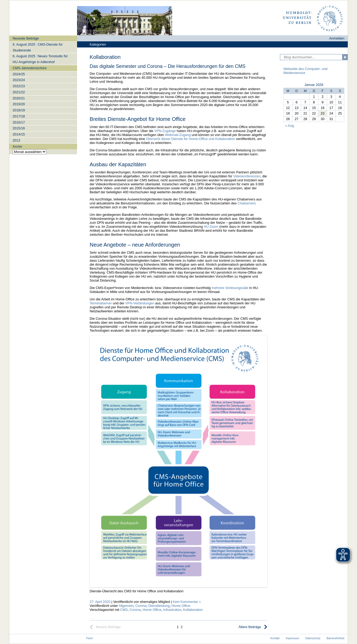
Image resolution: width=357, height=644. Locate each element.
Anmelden (337, 38)
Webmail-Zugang (178, 135)
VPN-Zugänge (165, 131)
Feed (89, 638)
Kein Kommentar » (187, 602)
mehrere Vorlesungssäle (230, 288)
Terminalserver (101, 303)
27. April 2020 (100, 602)
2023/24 (19, 80)
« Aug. (290, 126)
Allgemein (126, 606)
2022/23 (19, 86)
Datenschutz (313, 638)
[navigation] (43, 95)
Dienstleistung (159, 606)
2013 (16, 140)
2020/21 (19, 98)
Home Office (181, 606)
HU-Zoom (211, 227)
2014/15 (19, 134)
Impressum (293, 638)
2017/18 (19, 116)
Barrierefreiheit (335, 638)
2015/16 (19, 128)
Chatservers (247, 203)
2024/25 (19, 74)
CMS (124, 610)
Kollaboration (193, 610)
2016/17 (19, 122)
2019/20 (19, 104)
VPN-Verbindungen (140, 303)
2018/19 (19, 110)
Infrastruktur (172, 610)
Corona (141, 606)
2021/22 (19, 92)
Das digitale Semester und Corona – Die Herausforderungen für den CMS (168, 66)
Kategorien (98, 44)
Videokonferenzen (247, 176)
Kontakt (275, 638)
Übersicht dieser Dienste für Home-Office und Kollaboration (190, 139)
